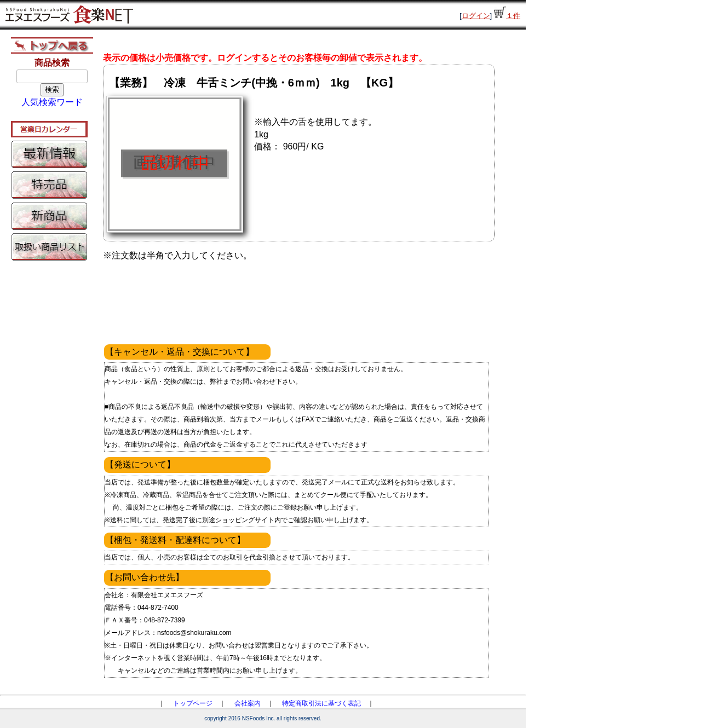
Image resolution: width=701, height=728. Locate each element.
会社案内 (248, 703)
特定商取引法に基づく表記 (321, 703)
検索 (52, 89)
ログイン (476, 16)
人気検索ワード (52, 102)
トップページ (193, 703)
